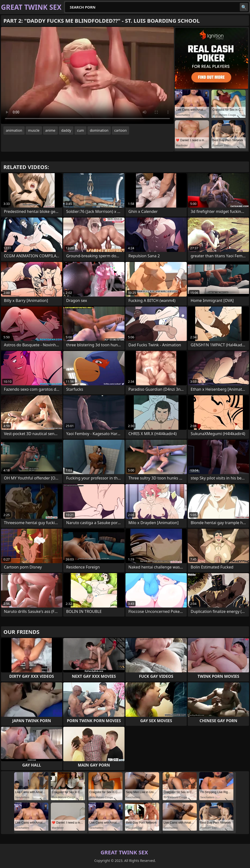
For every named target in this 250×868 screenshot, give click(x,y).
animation (14, 130)
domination (99, 130)
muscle (34, 130)
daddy (66, 130)
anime (50, 130)
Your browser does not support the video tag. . (87, 75)
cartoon (120, 130)
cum (80, 130)
